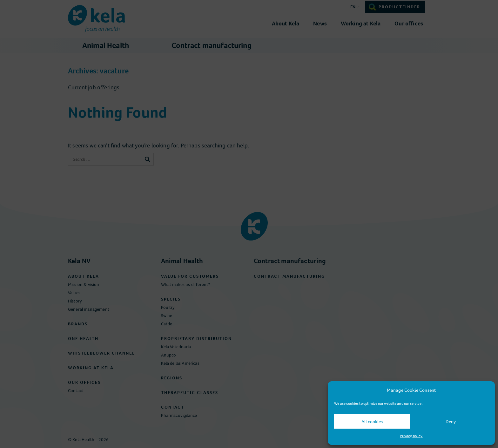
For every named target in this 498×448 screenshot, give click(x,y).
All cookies (372, 422)
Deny (451, 422)
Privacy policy (411, 436)
